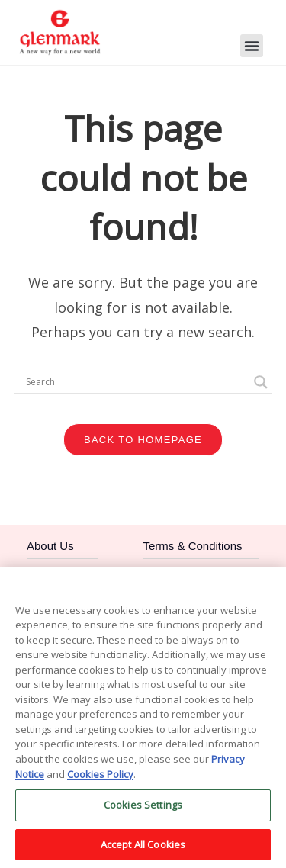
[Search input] (137, 382)
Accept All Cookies (143, 850)
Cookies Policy (100, 780)
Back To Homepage (143, 440)
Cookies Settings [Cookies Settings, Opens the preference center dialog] (143, 811)
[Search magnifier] (261, 382)
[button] (252, 46)
